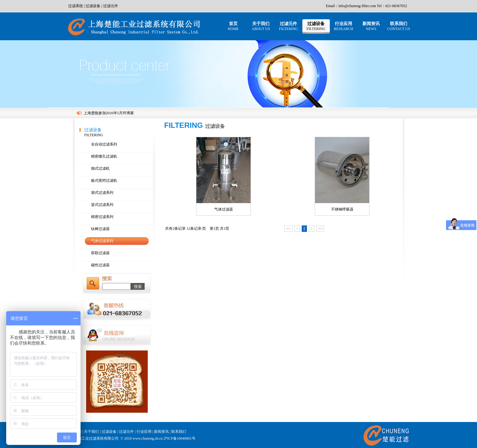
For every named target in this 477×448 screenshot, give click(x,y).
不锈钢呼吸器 (342, 209)
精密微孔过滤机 (104, 156)
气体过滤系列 (102, 241)
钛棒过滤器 (100, 229)
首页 (233, 26)
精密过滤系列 (102, 217)
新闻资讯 (371, 26)
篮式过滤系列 (102, 205)
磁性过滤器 (100, 265)
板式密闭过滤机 (104, 181)
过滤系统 (76, 6)
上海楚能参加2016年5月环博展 (109, 113)
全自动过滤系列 (104, 144)
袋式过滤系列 (102, 193)
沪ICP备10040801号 (179, 438)
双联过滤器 (100, 253)
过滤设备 (93, 6)
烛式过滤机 (100, 168)
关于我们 (261, 26)
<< (288, 229)
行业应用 (344, 26)
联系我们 (399, 26)
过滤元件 (111, 6)
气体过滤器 (224, 209)
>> (320, 229)
